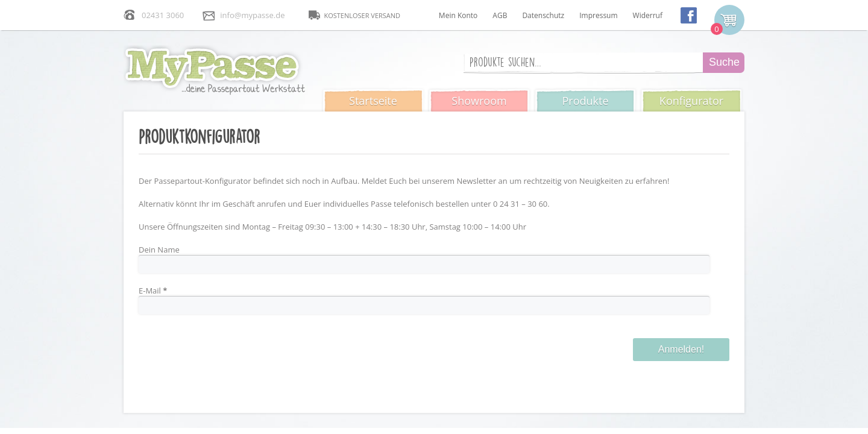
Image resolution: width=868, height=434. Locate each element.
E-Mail (153, 291)
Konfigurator (691, 101)
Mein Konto (458, 15)
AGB (500, 15)
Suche (724, 62)
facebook (689, 15)
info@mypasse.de (252, 15)
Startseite (373, 101)
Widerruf (648, 15)
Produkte (585, 101)
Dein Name (159, 250)
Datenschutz (543, 15)
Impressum (598, 15)
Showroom (479, 101)
